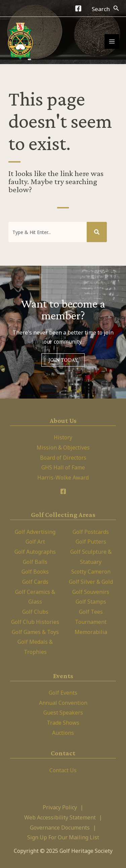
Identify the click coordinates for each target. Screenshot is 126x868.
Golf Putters (91, 542)
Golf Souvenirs (91, 592)
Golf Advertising (35, 532)
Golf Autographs (35, 552)
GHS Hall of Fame (63, 467)
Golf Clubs (35, 612)
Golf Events (63, 693)
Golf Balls (35, 562)
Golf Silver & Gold (91, 582)
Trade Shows (63, 723)
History (63, 437)
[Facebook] (78, 8)
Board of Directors (63, 458)
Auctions (63, 733)
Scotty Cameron (91, 572)
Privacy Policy (60, 807)
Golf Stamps (91, 602)
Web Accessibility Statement (60, 817)
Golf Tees (91, 612)
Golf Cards (35, 582)
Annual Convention (63, 703)
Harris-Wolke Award (63, 478)
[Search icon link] (106, 9)
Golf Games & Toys (35, 632)
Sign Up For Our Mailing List (63, 837)
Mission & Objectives (63, 447)
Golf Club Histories (35, 622)
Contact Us (63, 770)
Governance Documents (60, 828)
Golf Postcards (91, 532)
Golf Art (35, 542)
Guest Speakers (63, 713)
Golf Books (35, 572)
